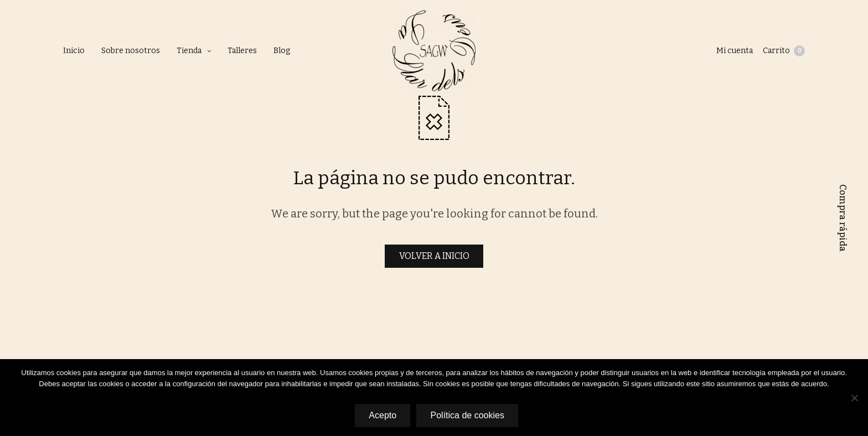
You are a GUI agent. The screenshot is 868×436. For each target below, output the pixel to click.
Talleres (242, 51)
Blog (282, 51)
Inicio (74, 51)
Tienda (189, 51)
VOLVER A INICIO (434, 256)
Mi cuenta (733, 51)
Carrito (784, 51)
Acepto (382, 416)
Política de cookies (468, 416)
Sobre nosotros (131, 51)
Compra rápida (843, 218)
